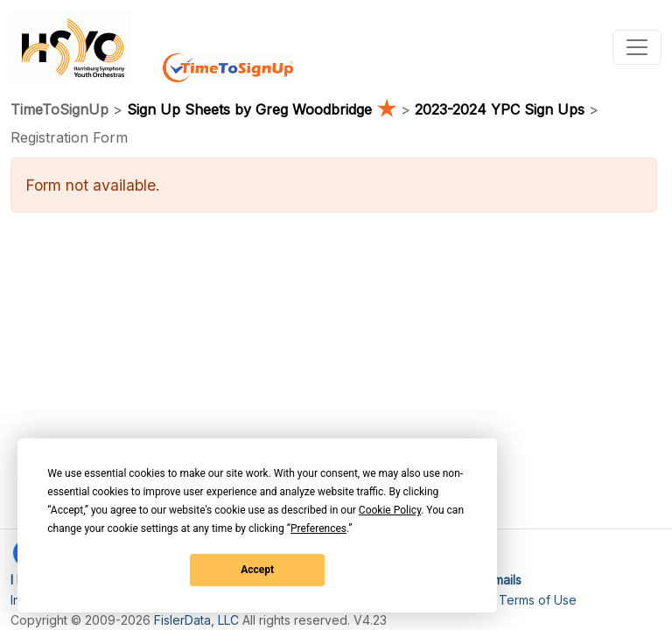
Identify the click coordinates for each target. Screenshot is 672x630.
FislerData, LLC (196, 620)
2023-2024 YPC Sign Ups (500, 109)
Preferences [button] (318, 528)
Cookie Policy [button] (390, 510)
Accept (257, 570)
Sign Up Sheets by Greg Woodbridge (264, 109)
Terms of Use (538, 600)
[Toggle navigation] (637, 47)
